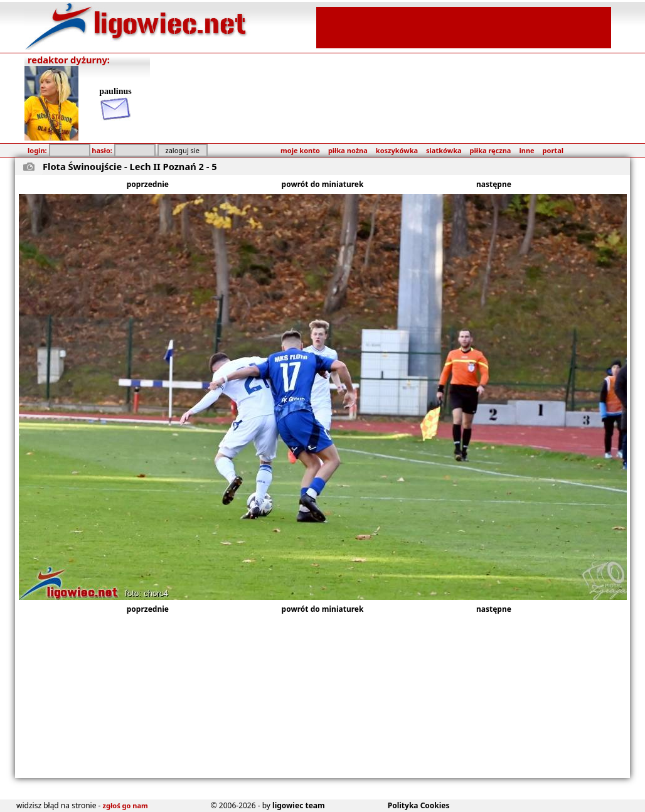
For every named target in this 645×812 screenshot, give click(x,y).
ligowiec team (299, 805)
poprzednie (148, 184)
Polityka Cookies (419, 805)
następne (494, 184)
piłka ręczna (491, 150)
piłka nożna (348, 150)
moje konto (300, 150)
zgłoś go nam (125, 805)
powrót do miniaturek (323, 184)
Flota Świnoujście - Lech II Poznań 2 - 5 (130, 166)
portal (553, 150)
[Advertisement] (464, 26)
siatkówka (444, 150)
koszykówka (397, 150)
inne (526, 150)
